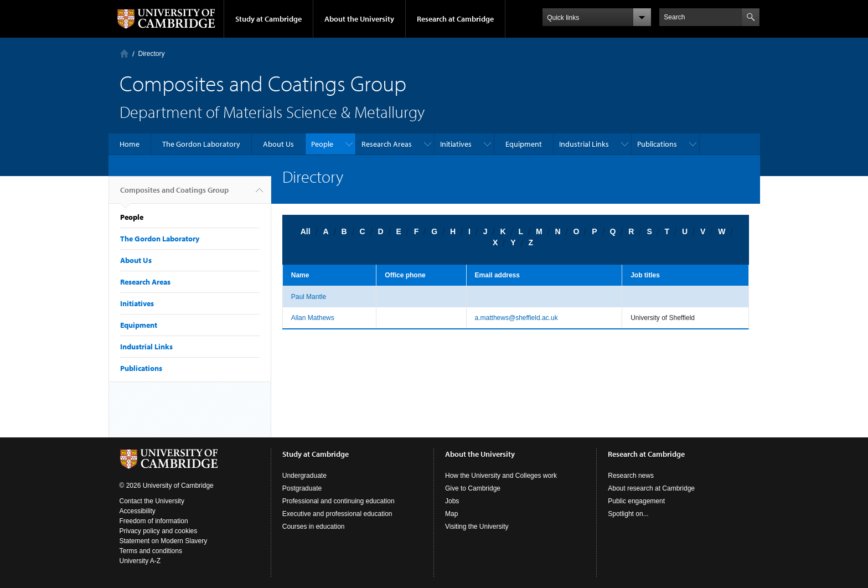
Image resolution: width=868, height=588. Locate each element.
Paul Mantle (309, 297)
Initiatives (456, 144)
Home (124, 53)
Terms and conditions (151, 551)
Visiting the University (477, 527)
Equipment (524, 144)
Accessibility (138, 511)
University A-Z (140, 561)
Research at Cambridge (455, 19)
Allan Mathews (313, 318)
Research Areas (387, 144)
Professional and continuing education (339, 501)
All (306, 231)
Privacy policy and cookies (159, 531)
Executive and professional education (337, 514)
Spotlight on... (628, 514)
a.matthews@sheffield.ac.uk (516, 318)
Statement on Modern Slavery (164, 541)
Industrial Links (584, 144)
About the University (359, 19)
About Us (278, 144)
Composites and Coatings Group (174, 194)
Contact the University (152, 501)
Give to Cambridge (473, 488)
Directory (152, 54)
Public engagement (636, 501)
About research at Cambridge (651, 488)
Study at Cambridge (268, 19)
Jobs (452, 501)
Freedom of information (154, 521)
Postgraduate (302, 488)
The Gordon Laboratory (201, 144)
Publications (657, 144)
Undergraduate (304, 476)
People (322, 144)
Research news (631, 476)
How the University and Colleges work (501, 476)
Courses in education (314, 527)
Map (451, 514)
